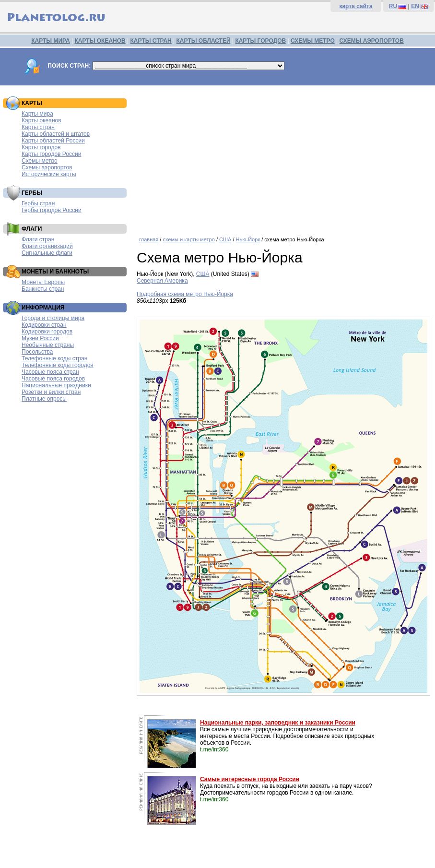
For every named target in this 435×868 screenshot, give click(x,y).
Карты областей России (53, 141)
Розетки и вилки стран (51, 392)
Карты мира (37, 114)
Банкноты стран (43, 289)
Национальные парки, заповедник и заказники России (278, 723)
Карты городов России (51, 154)
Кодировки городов (47, 332)
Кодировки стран (44, 325)
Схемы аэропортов (47, 167)
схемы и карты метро (188, 239)
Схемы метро (40, 161)
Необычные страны (48, 345)
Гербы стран (38, 203)
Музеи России (40, 338)
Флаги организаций (47, 246)
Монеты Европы (43, 282)
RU (393, 6)
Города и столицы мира (53, 318)
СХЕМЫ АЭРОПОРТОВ (372, 41)
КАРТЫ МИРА (50, 41)
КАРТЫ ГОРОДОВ (260, 41)
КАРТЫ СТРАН (151, 41)
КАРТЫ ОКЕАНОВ (100, 41)
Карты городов (41, 147)
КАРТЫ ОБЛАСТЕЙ (204, 41)
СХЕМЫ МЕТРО (313, 41)
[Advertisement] (283, 157)
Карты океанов (41, 120)
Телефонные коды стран (54, 358)
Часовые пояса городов (53, 379)
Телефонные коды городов (58, 365)
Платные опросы (44, 399)
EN (415, 6)
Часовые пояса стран (50, 372)
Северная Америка (162, 281)
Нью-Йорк (248, 239)
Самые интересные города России (250, 779)
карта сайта (356, 6)
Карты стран (38, 127)
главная (149, 239)
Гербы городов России (52, 210)
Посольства (37, 352)
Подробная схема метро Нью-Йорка (185, 294)
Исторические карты (49, 174)
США (225, 239)
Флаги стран (38, 239)
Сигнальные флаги (47, 253)
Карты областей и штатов (56, 134)
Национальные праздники (56, 385)
